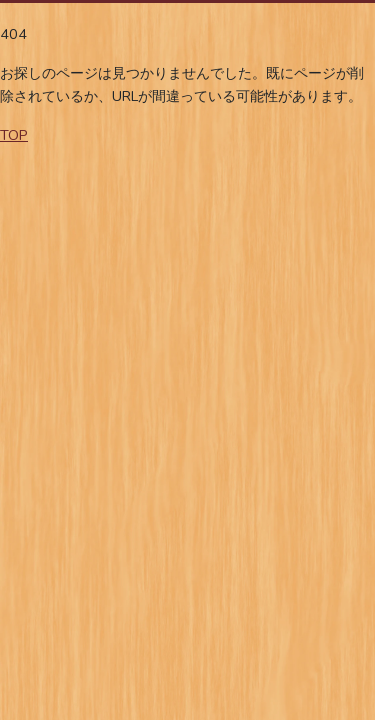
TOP (14, 135)
